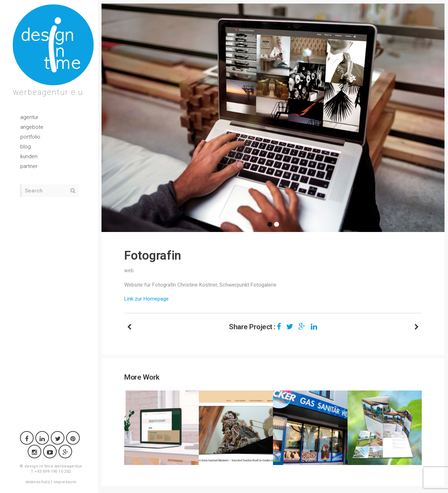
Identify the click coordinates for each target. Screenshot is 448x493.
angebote (32, 127)
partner (29, 166)
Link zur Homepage (146, 299)
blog (26, 147)
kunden (29, 156)
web (129, 270)
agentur (29, 117)
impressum (65, 482)
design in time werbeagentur (53, 466)
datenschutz (37, 482)
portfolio (30, 137)
